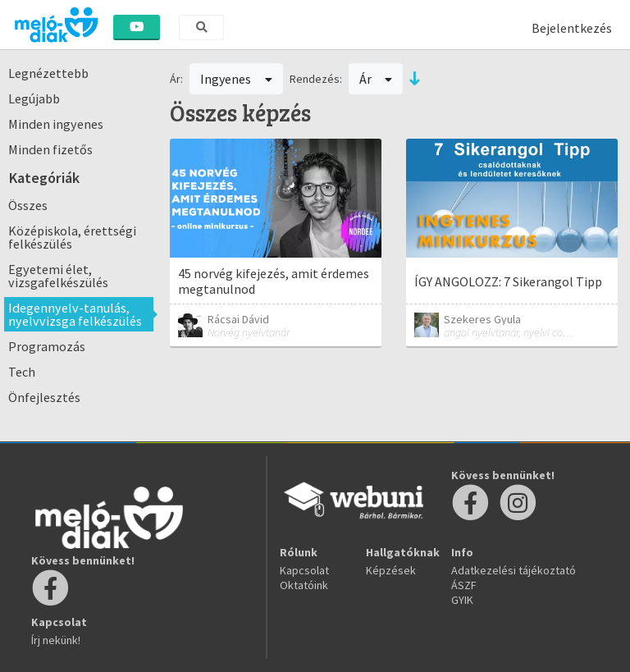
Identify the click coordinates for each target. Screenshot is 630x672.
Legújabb (34, 98)
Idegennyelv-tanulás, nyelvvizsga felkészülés (75, 314)
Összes (28, 205)
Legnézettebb (48, 73)
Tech (22, 372)
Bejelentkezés (572, 28)
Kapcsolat (304, 570)
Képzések (391, 570)
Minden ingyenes (56, 124)
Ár (376, 79)
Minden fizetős (50, 149)
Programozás (47, 346)
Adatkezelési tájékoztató (514, 570)
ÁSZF (464, 585)
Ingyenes (236, 79)
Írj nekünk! (56, 640)
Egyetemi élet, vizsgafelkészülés (58, 276)
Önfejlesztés (44, 397)
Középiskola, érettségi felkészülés (72, 237)
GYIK (462, 600)
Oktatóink (304, 585)
